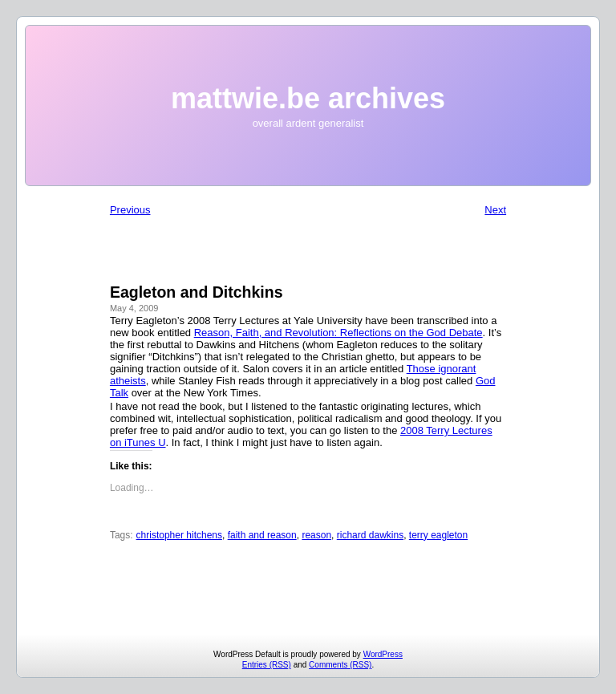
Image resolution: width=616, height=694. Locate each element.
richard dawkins (370, 535)
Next (495, 210)
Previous (130, 210)
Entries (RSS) (267, 665)
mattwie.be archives (308, 98)
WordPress (383, 654)
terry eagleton (438, 535)
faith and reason (262, 535)
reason (316, 535)
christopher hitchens (179, 535)
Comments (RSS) (340, 665)
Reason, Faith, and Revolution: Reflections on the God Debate (338, 333)
